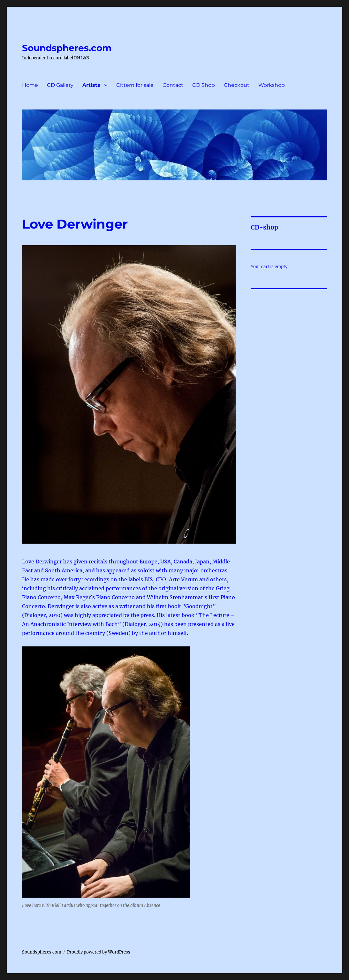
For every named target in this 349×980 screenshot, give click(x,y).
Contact (173, 85)
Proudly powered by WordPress (99, 952)
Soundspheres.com (67, 48)
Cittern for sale (135, 85)
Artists (91, 85)
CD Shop (204, 85)
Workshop (272, 85)
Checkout (237, 85)
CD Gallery (60, 85)
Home (30, 85)
